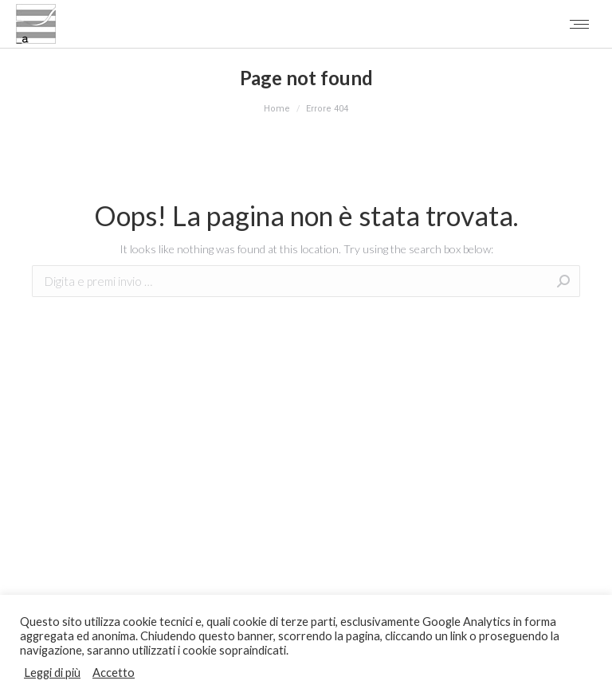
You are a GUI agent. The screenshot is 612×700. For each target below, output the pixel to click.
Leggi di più (52, 673)
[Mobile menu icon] (579, 24)
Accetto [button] (114, 673)
